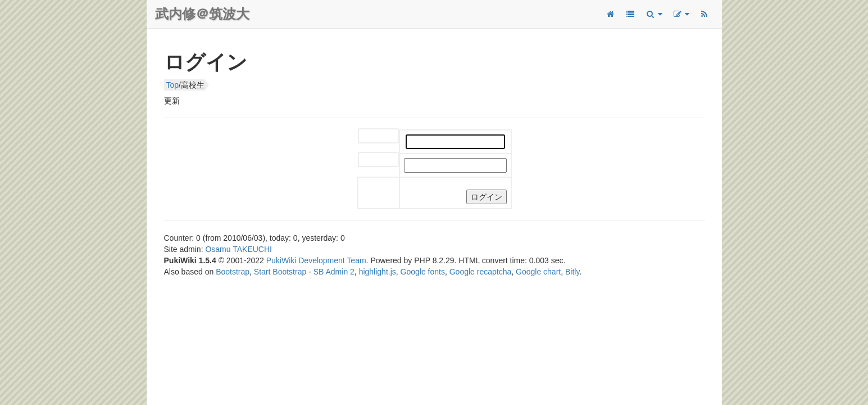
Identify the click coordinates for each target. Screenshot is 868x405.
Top (173, 85)
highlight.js (378, 272)
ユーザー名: (369, 136)
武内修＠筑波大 (202, 14)
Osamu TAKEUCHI (238, 249)
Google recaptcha (481, 272)
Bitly (572, 272)
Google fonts (423, 272)
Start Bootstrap (280, 272)
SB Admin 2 (334, 272)
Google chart (538, 272)
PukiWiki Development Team (316, 260)
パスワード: (369, 160)
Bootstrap (233, 272)
